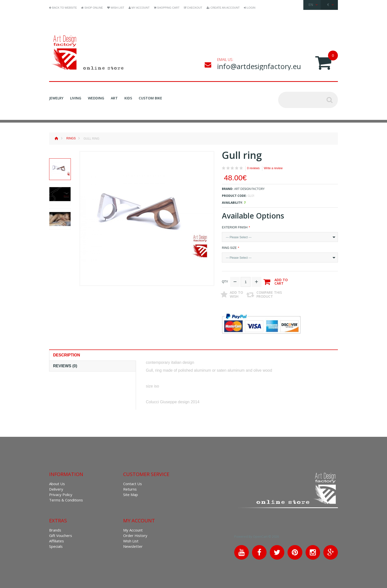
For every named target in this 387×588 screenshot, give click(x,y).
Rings (71, 138)
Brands (55, 529)
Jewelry (56, 98)
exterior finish (235, 227)
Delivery (56, 488)
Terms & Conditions (66, 499)
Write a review (273, 168)
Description (67, 354)
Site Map (131, 494)
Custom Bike (150, 98)
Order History (135, 535)
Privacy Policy (61, 494)
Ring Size (229, 248)
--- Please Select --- (239, 237)
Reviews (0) (65, 365)
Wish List (131, 540)
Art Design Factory (249, 189)
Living (76, 98)
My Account (133, 529)
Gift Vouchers (61, 535)
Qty (225, 281)
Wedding (96, 98)
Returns (130, 488)
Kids (128, 98)
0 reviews (253, 168)
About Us (57, 483)
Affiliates (57, 540)
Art (114, 98)
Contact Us (133, 483)
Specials (56, 546)
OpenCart (266, 536)
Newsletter (133, 546)
